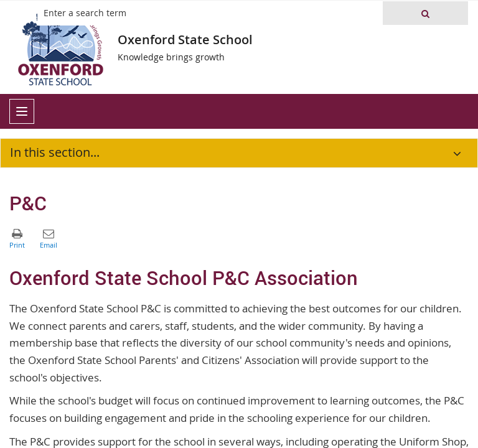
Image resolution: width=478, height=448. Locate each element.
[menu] (22, 111)
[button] (425, 13)
